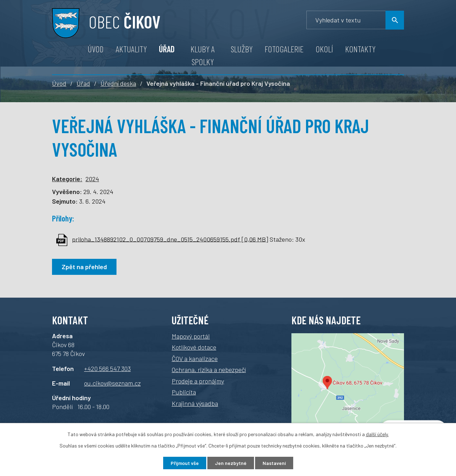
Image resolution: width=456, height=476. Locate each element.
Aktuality (131, 49)
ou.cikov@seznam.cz (112, 383)
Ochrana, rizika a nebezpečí (209, 370)
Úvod (96, 49)
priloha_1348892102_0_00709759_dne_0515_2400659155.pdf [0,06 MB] (170, 239)
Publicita (184, 392)
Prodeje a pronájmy (198, 381)
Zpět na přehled (84, 267)
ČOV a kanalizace (195, 359)
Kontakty (360, 49)
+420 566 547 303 (107, 368)
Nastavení (274, 463)
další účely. (377, 434)
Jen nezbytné (231, 463)
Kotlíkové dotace (194, 347)
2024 (92, 179)
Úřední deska (118, 83)
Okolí (324, 49)
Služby (242, 49)
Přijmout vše (185, 463)
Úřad (167, 49)
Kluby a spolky (203, 55)
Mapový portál (191, 336)
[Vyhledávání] (355, 20)
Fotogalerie (284, 49)
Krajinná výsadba (195, 403)
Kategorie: (67, 179)
